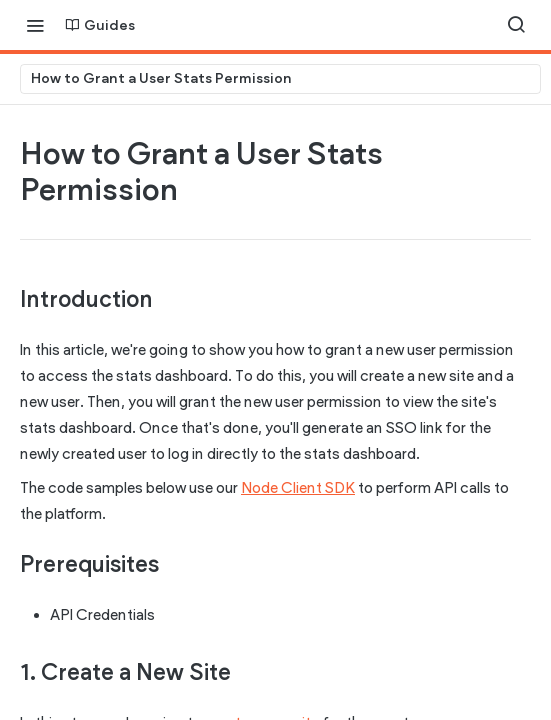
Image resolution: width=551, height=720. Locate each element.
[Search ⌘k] (516, 25)
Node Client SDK (298, 488)
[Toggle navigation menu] (35, 25)
